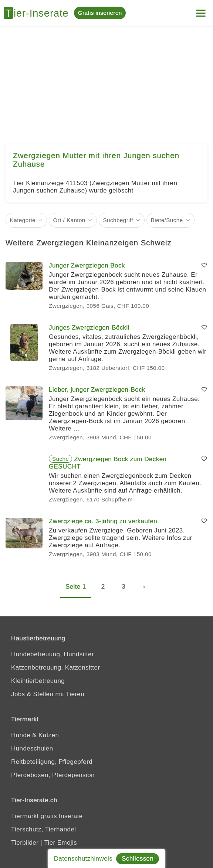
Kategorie (23, 220)
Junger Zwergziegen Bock (87, 265)
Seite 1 (76, 587)
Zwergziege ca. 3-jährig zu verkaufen (103, 521)
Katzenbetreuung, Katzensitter (55, 668)
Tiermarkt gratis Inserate (47, 816)
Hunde (21, 735)
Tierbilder (25, 843)
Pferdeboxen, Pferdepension (53, 775)
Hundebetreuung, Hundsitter (53, 654)
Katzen (49, 735)
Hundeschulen (32, 748)
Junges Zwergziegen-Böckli (89, 328)
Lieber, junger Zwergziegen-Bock (97, 390)
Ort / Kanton (69, 220)
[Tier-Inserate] (39, 13)
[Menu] (201, 10)
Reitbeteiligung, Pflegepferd (52, 762)
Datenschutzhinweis (83, 859)
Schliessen (138, 859)
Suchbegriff (118, 220)
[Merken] (204, 266)
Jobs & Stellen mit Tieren (48, 694)
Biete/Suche (167, 220)
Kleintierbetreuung (38, 681)
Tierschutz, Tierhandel (43, 829)
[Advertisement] (106, 81)
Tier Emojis (60, 843)
